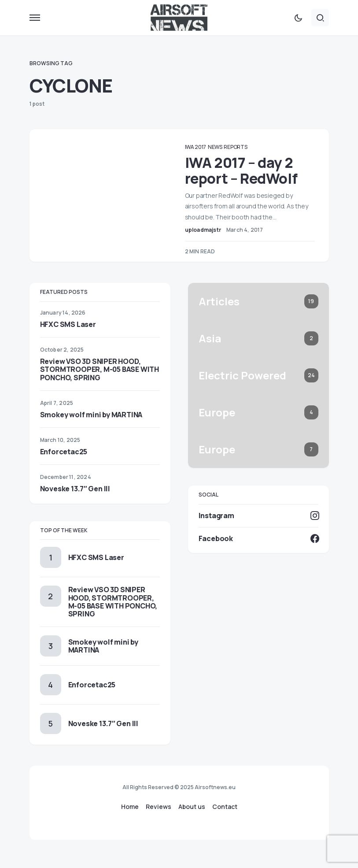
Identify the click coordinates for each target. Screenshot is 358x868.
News (223, 147)
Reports (244, 147)
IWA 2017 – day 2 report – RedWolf (250, 171)
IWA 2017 (204, 147)
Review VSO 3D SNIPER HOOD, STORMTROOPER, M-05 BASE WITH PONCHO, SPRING (100, 369)
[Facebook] (258, 538)
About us (192, 807)
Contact (225, 807)
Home (130, 807)
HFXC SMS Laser (68, 324)
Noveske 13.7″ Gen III (75, 489)
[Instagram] (258, 516)
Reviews (159, 807)
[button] (35, 18)
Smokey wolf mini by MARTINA (91, 415)
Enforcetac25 (64, 452)
